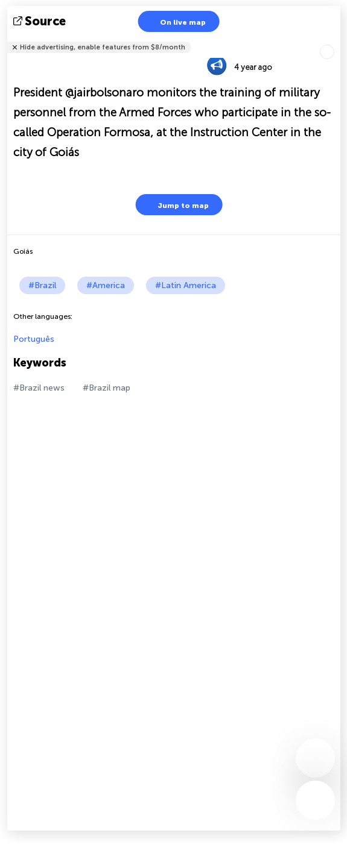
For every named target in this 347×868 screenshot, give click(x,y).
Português (34, 339)
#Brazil (42, 285)
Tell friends (335, 39)
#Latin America (186, 285)
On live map (175, 21)
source (41, 21)
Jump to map (176, 205)
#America (106, 285)
